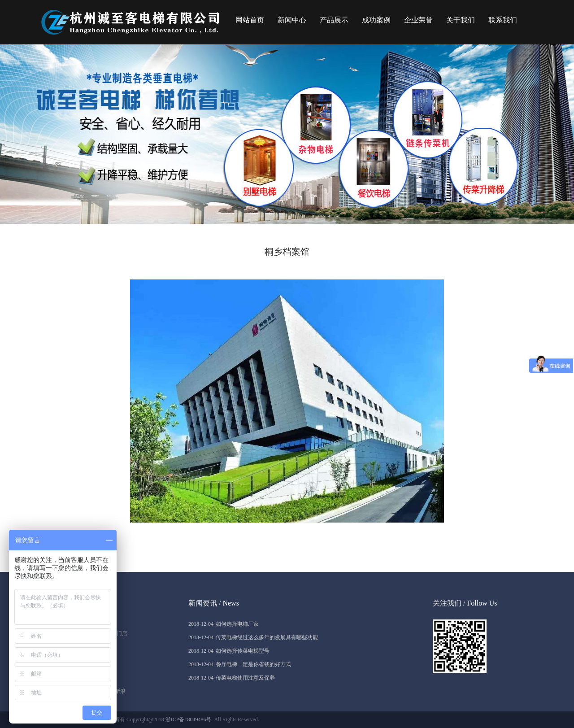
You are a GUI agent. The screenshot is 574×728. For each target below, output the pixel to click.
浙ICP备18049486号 (189, 719)
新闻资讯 (203, 603)
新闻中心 (292, 20)
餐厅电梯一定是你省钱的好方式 (240, 664)
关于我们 (461, 20)
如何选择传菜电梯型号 (229, 651)
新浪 (120, 691)
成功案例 (376, 20)
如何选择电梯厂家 (224, 624)
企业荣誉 (418, 20)
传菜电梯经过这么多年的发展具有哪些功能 (253, 637)
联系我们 (503, 20)
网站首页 (250, 20)
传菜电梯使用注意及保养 (232, 678)
